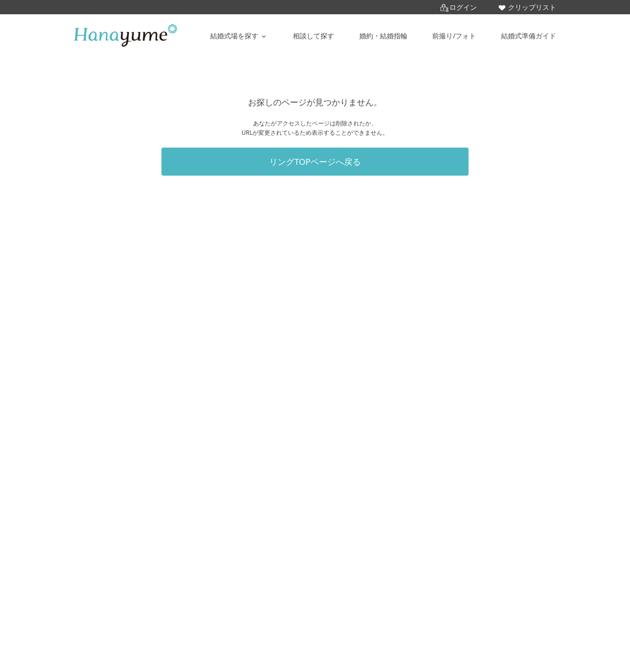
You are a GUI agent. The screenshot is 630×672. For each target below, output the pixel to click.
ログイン (459, 7)
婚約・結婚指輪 (383, 36)
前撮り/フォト (454, 36)
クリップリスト (527, 7)
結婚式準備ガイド (529, 36)
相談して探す (314, 36)
